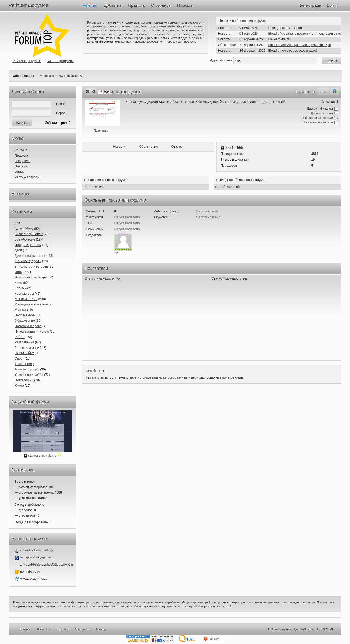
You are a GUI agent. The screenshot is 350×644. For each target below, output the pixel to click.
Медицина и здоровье (31, 304)
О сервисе (161, 5)
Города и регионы (28, 245)
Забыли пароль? (58, 123)
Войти (332, 5)
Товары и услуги (27, 369)
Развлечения (24, 342)
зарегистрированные (145, 377)
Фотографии (24, 380)
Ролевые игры (25, 348)
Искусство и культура (31, 277)
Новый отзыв (96, 371)
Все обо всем (25, 239)
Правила (136, 5)
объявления (244, 21)
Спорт (19, 359)
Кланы (19, 288)
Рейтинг (90, 5)
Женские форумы (28, 261)
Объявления (148, 147)
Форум (19, 172)
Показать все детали (319, 122)
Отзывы (177, 147)
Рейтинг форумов (28, 5)
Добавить (113, 5)
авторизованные (175, 377)
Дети (18, 250)
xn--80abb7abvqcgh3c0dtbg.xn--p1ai (46, 564)
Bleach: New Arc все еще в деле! (292, 51)
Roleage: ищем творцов (286, 28)
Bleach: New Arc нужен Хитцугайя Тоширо (299, 45)
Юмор (19, 386)
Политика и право (28, 326)
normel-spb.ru (30, 571)
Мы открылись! (279, 39)
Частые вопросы (27, 177)
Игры (18, 272)
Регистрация (312, 5)
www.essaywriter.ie (34, 579)
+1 (323, 91)
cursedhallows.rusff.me (37, 550)
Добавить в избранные (317, 118)
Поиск (332, 61)
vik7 (117, 252)
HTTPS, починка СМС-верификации (58, 76)
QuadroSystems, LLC (308, 629)
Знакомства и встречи (31, 267)
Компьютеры (24, 294)
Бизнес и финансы (29, 234)
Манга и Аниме (26, 299)
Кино (18, 283)
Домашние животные (31, 256)
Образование (25, 321)
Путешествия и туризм (32, 331)
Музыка (20, 310)
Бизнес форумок (60, 61)
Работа (20, 337)
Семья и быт (24, 353)
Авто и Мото (24, 229)
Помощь (185, 5)
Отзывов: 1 (330, 102)
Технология (23, 364)
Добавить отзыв (322, 113)
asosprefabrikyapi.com (36, 557)
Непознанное (25, 315)
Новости (225, 21)
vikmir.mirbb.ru (236, 148)
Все (17, 223)
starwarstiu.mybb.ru (42, 456)
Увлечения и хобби (29, 375)
